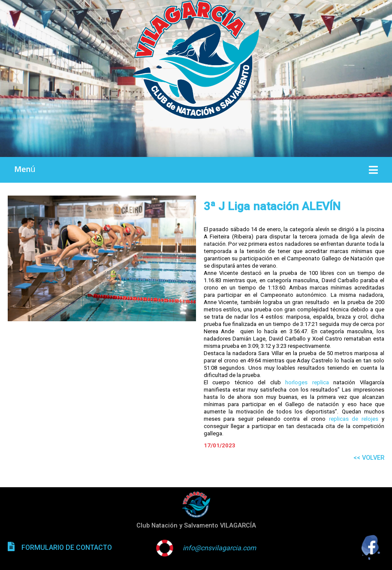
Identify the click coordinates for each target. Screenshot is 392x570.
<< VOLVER (369, 458)
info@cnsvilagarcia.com (219, 548)
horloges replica (307, 382)
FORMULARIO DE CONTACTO (67, 547)
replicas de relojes (354, 419)
